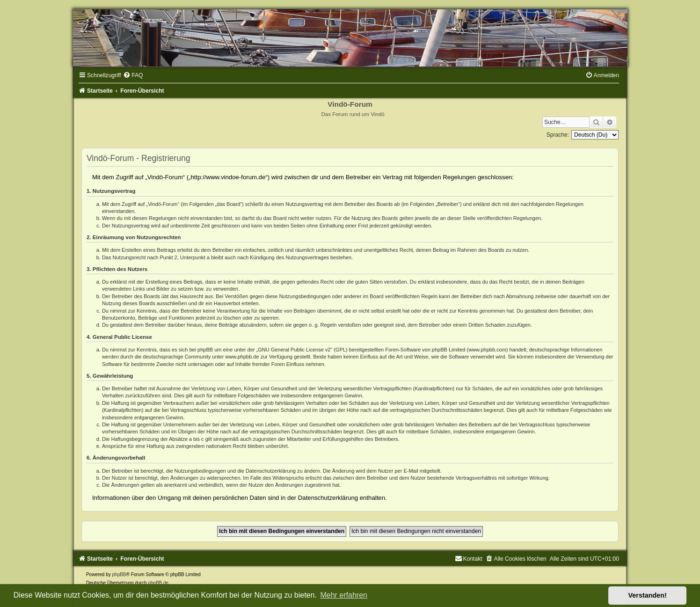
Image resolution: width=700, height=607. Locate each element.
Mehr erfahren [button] (344, 595)
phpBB (119, 574)
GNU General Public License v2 (294, 350)
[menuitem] (133, 75)
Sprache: (558, 135)
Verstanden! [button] (648, 595)
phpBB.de (158, 583)
